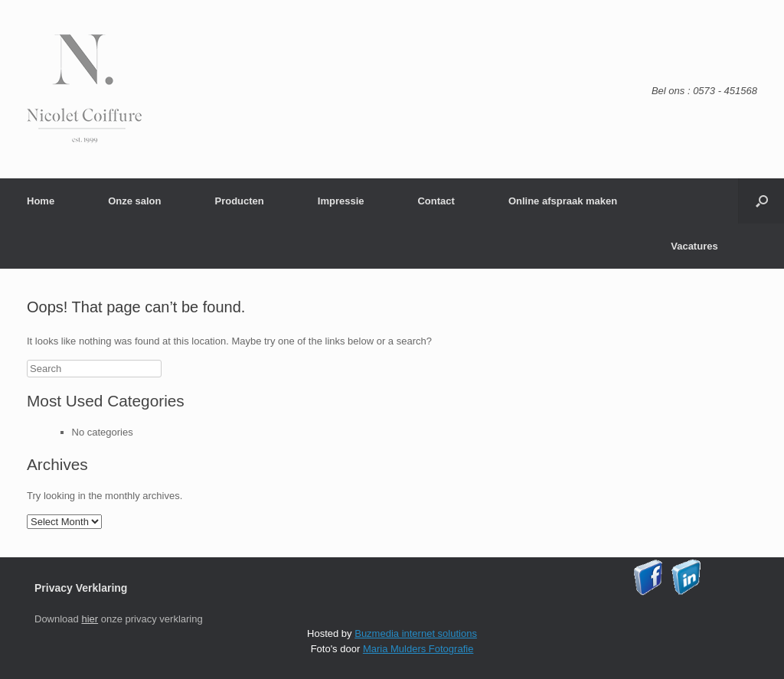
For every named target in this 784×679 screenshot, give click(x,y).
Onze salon (134, 201)
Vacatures (694, 246)
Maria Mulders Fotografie (418, 649)
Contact (436, 201)
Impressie (341, 201)
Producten (239, 201)
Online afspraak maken (563, 201)
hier (90, 619)
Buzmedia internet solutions (416, 633)
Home (41, 201)
